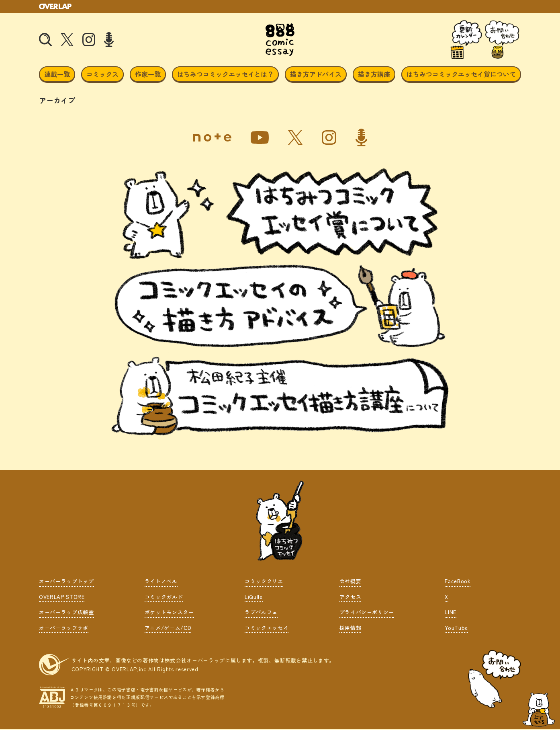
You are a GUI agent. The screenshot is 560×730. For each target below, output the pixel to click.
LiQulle (254, 598)
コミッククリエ (264, 583)
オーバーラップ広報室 (66, 613)
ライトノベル (161, 583)
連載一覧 (57, 76)
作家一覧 (148, 76)
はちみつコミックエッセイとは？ (225, 76)
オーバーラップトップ (66, 583)
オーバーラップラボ (64, 629)
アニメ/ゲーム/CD (168, 629)
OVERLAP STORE (62, 598)
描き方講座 (374, 76)
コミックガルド (164, 598)
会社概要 (351, 583)
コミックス (102, 76)
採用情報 (351, 629)
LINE (451, 613)
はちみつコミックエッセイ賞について (461, 76)
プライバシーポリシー (367, 613)
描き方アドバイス (316, 76)
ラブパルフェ (261, 613)
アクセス (351, 598)
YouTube (456, 629)
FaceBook (457, 583)
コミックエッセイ (267, 629)
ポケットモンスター (169, 613)
